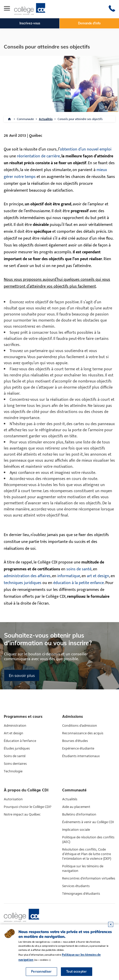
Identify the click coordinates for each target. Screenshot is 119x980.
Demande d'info (89, 23)
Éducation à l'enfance (20, 741)
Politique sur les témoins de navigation (83, 869)
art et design (98, 576)
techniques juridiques (23, 583)
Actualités (46, 119)
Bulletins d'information (79, 815)
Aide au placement (76, 807)
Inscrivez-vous (30, 23)
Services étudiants (76, 886)
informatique (69, 576)
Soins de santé (15, 756)
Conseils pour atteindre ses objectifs (80, 119)
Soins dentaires (15, 764)
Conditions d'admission (80, 726)
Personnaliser (41, 971)
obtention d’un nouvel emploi (86, 149)
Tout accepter (77, 971)
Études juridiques (17, 749)
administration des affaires (27, 576)
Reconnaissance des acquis (83, 733)
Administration (15, 726)
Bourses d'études (75, 741)
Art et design (14, 733)
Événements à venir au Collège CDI (88, 822)
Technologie (13, 771)
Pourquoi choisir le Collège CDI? (28, 807)
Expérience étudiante (78, 749)
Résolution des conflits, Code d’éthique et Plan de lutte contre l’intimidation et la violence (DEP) (87, 854)
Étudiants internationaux (81, 756)
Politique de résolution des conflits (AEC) (88, 840)
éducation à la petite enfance (79, 583)
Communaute (25, 119)
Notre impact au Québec (22, 815)
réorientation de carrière (38, 156)
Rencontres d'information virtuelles (89, 878)
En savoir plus (22, 675)
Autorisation (13, 799)
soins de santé (79, 569)
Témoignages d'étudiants (81, 894)
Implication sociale (76, 830)
